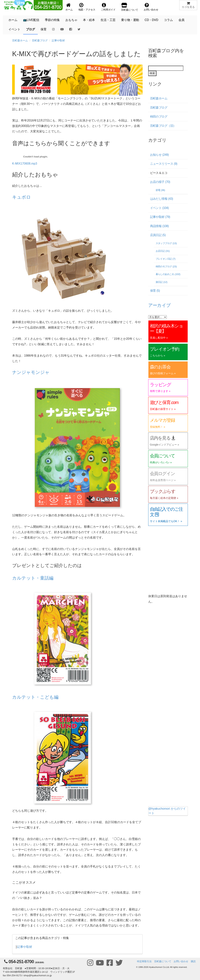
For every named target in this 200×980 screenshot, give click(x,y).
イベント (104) (159, 208)
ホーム (13, 20)
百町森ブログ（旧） (163, 126)
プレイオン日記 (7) (166, 259)
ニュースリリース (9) (164, 164)
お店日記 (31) (163, 251)
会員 (181, 20)
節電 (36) (160, 190)
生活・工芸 (108, 20)
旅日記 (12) (162, 282)
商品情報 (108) (159, 226)
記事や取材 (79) (160, 217)
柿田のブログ (159, 117)
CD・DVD (151, 20)
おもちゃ (71, 20)
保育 (44, 29)
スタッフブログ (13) (166, 243)
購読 (193, 961)
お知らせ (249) (159, 155)
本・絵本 (89, 20)
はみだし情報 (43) (162, 199)
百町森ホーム (20, 40)
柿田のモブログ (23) (166, 266)
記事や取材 (58, 40)
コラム (168, 20)
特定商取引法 (144, 961)
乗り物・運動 (130, 20)
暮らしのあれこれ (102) (168, 274)
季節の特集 (52, 20)
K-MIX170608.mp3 (25, 164)
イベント (14, 29)
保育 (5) (155, 291)
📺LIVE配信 (31, 20)
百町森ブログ (40, 40)
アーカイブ (160, 305)
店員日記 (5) (158, 235)
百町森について (163, 961)
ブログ (30, 29)
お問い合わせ (181, 961)
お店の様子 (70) (160, 182)
